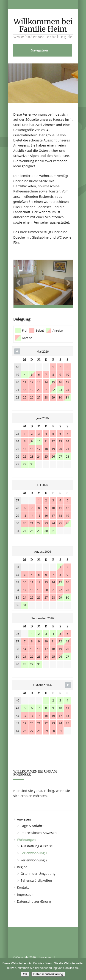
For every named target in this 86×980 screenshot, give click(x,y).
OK (25, 974)
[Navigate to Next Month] (68, 685)
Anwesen (24, 819)
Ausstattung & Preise (37, 846)
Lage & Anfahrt (32, 826)
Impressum (26, 895)
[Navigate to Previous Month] (17, 351)
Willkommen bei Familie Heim (43, 27)
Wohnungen (26, 840)
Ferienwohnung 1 (34, 853)
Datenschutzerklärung (34, 901)
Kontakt (23, 887)
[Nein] (80, 969)
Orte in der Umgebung (38, 874)
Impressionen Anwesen (39, 833)
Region (22, 867)
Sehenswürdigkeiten (36, 880)
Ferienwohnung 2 (34, 860)
